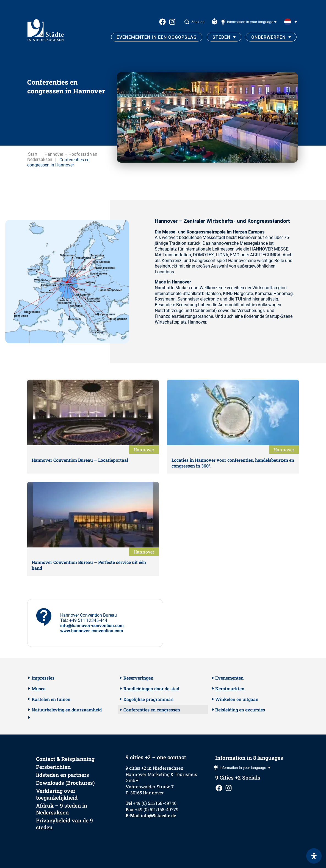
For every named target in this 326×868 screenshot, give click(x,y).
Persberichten (53, 767)
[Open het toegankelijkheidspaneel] (314, 856)
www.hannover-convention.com (92, 631)
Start (33, 154)
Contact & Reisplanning (65, 759)
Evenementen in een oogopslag (157, 37)
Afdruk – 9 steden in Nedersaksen (62, 809)
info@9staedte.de (158, 815)
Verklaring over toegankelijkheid (57, 794)
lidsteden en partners (63, 775)
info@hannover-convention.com (92, 626)
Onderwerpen (268, 37)
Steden (221, 37)
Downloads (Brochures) (65, 783)
